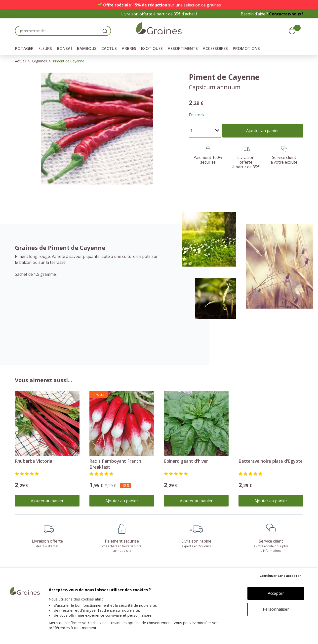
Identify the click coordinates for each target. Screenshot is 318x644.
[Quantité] (205, 131)
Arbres (129, 48)
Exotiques (152, 48)
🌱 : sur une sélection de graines (159, 5)
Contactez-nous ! (286, 14)
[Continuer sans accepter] (282, 576)
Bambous (87, 48)
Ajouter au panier (47, 501)
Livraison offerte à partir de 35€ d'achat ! (159, 14)
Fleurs (45, 48)
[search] (105, 31)
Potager (24, 48)
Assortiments (183, 48)
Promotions (246, 48)
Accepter (276, 593)
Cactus (109, 48)
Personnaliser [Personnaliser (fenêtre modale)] (276, 609)
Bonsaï (64, 48)
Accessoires (215, 48)
